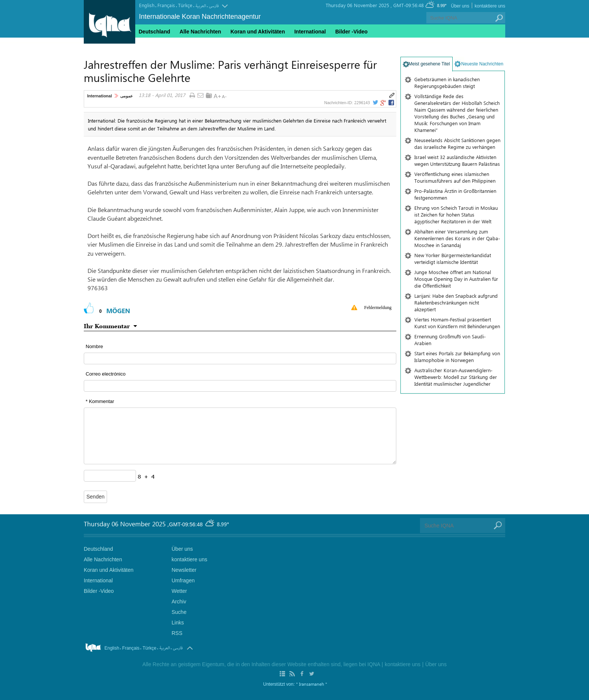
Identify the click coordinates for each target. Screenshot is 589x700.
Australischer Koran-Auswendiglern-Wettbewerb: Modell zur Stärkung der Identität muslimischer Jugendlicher (456, 377)
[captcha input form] (110, 476)
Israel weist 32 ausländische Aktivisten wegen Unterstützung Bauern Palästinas (457, 160)
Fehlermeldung (378, 308)
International (100, 96)
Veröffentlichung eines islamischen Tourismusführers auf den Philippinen (455, 177)
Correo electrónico (106, 374)
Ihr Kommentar (107, 326)
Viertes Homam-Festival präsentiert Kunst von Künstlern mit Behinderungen (457, 323)
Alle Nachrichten (200, 32)
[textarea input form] (240, 436)
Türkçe (185, 5)
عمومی (127, 96)
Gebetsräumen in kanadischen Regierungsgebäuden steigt (447, 83)
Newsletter (184, 570)
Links (178, 623)
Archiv (179, 602)
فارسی (214, 6)
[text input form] (240, 358)
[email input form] (240, 386)
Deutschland (154, 32)
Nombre (94, 346)
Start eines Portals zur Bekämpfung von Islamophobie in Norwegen (457, 357)
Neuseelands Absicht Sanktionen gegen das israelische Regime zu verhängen (457, 143)
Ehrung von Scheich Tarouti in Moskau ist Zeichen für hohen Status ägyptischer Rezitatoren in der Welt (456, 214)
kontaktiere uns (490, 6)
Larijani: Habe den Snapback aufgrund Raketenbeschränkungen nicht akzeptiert (456, 302)
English (147, 5)
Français (166, 5)
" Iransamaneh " (312, 684)
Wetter (179, 591)
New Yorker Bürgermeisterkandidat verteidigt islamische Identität (453, 258)
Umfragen (183, 580)
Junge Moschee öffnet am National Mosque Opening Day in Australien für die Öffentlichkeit (456, 279)
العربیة (201, 6)
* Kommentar (100, 401)
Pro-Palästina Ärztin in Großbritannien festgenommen (455, 194)
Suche (179, 612)
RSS (177, 633)
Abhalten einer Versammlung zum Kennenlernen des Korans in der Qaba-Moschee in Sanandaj (457, 238)
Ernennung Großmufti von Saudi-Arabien (450, 340)
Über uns (460, 6)
